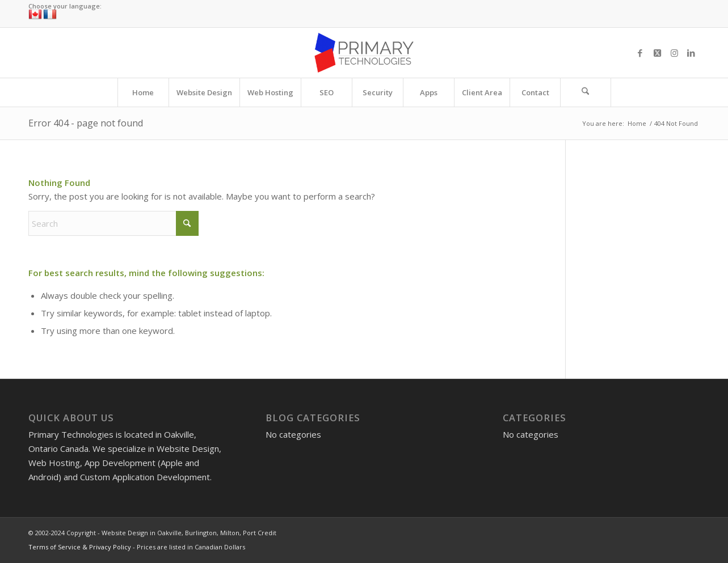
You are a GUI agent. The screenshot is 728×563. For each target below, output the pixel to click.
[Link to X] (657, 53)
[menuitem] (143, 92)
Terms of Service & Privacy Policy (80, 547)
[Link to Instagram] (674, 53)
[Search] (586, 92)
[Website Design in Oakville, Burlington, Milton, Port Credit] (364, 53)
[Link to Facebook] (640, 53)
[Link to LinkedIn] (691, 53)
